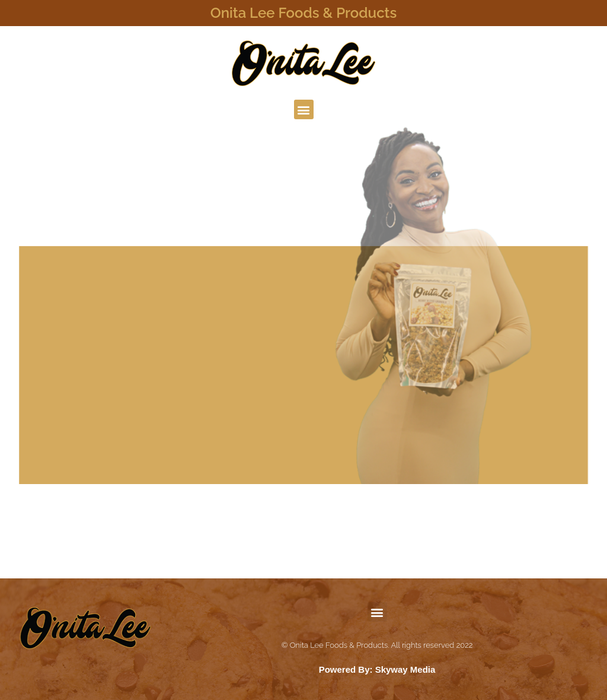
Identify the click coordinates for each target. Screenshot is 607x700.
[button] (304, 109)
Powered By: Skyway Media (377, 669)
